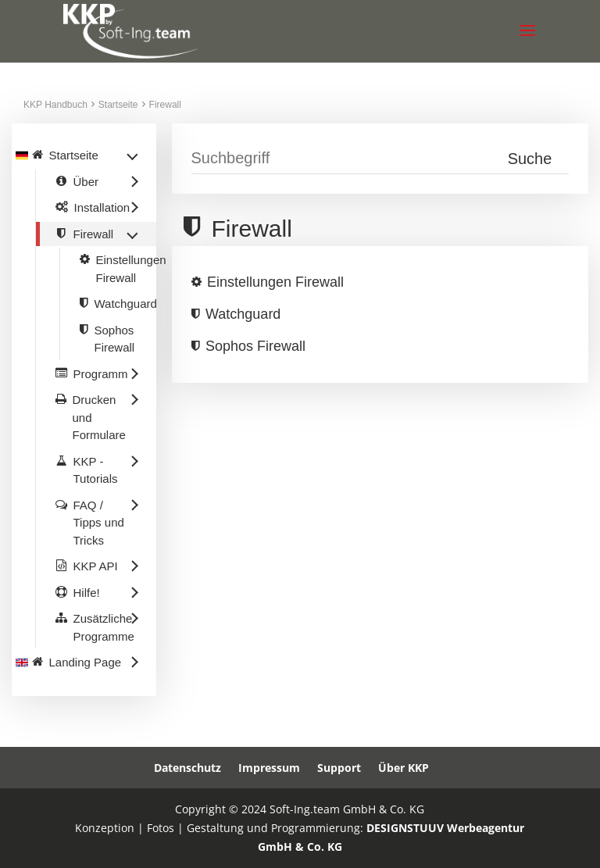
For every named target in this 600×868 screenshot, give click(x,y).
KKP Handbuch (55, 105)
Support (339, 768)
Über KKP (404, 768)
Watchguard (243, 314)
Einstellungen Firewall (275, 282)
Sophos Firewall (255, 346)
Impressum (269, 768)
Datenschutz (187, 768)
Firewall (165, 105)
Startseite (118, 105)
